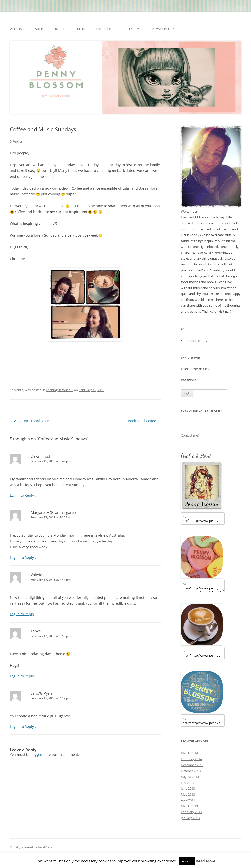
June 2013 (188, 788)
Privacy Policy (163, 29)
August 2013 (190, 777)
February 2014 (191, 759)
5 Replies (16, 141)
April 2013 (188, 800)
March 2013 (189, 806)
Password (189, 380)
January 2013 (190, 818)
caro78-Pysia (42, 693)
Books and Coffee (144, 421)
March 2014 (189, 753)
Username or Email (197, 369)
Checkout (104, 29)
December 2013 (192, 765)
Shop (39, 29)
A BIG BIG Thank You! (29, 421)
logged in (39, 754)
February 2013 (191, 812)
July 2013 (187, 783)
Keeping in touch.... (60, 390)
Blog (81, 29)
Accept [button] (187, 861)
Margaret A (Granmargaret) (53, 512)
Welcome (17, 29)
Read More (206, 861)
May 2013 (188, 794)
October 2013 (191, 771)
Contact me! (190, 435)
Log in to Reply (22, 495)
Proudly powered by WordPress (31, 847)
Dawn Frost (40, 456)
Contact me (132, 29)
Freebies (60, 29)
